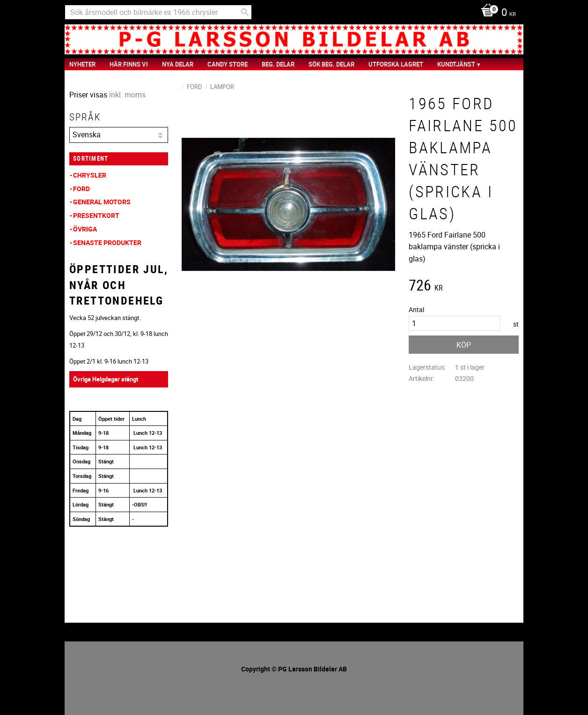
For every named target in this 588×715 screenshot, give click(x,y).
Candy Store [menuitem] (228, 64)
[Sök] (245, 12)
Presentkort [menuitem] (96, 215)
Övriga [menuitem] (85, 229)
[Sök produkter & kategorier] (158, 12)
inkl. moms (127, 95)
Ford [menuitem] (81, 189)
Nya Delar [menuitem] (178, 64)
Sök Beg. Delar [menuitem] (331, 64)
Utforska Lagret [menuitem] (396, 64)
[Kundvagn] (496, 13)
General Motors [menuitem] (102, 202)
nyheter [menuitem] (82, 64)
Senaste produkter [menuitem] (107, 242)
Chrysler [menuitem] (90, 175)
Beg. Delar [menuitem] (278, 64)
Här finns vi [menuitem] (129, 64)
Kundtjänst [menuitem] (456, 64)
